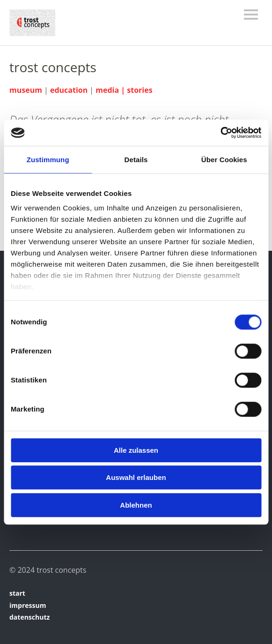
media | (111, 90)
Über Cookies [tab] (224, 160)
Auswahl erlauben (136, 477)
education (69, 90)
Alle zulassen (136, 450)
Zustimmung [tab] (48, 160)
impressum (28, 605)
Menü (251, 15)
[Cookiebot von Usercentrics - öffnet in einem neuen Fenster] (220, 133)
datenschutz (29, 617)
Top (253, 617)
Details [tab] (136, 160)
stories (140, 90)
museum (26, 90)
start (17, 593)
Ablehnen (136, 505)
